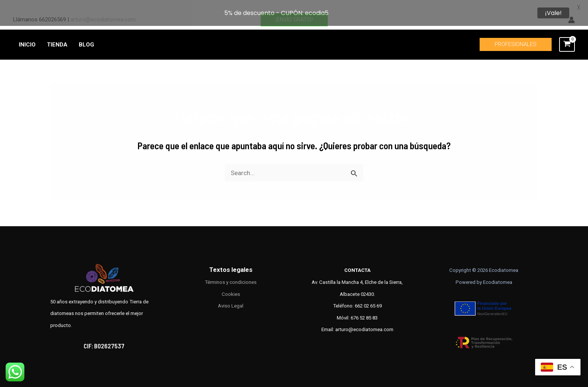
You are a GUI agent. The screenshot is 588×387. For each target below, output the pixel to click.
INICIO (27, 36)
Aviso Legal (231, 297)
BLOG (86, 36)
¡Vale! (553, 13)
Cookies (231, 285)
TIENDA (57, 36)
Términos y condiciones (231, 273)
